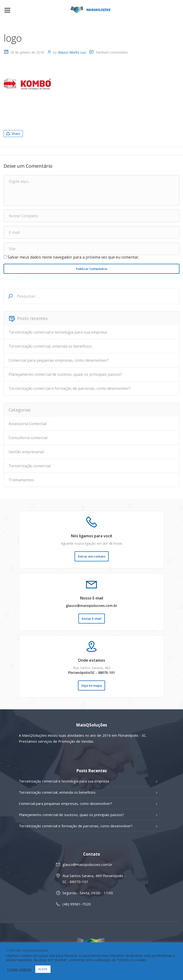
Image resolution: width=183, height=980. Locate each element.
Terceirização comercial (30, 466)
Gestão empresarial (26, 452)
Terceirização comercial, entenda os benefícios (50, 346)
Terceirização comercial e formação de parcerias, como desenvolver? (70, 388)
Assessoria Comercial (28, 424)
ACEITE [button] (43, 969)
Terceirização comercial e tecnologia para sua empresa (58, 332)
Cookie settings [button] (19, 969)
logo (13, 38)
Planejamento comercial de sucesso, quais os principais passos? (65, 374)
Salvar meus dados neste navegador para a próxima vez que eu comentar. (73, 257)
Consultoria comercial (28, 438)
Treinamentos (21, 480)
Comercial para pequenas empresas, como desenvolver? (59, 360)
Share (13, 134)
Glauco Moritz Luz (72, 52)
